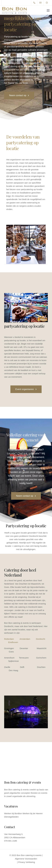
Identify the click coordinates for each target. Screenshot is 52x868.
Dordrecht (40, 639)
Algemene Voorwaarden (26, 859)
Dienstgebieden (11, 817)
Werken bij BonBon (13, 813)
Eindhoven (13, 642)
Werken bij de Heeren (33, 813)
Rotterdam (9, 639)
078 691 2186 (11, 841)
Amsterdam (25, 639)
